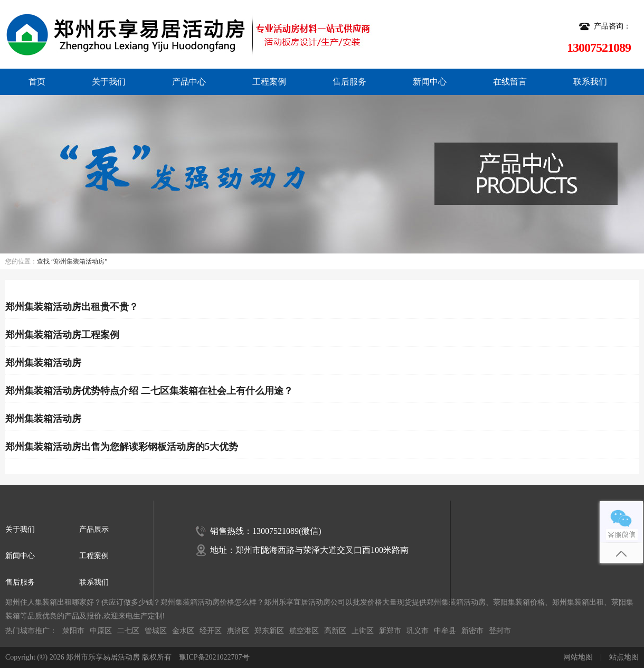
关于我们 (109, 82)
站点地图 (624, 657)
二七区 (128, 631)
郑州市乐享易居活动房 (103, 657)
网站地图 (578, 657)
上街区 (363, 631)
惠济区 (238, 631)
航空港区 (304, 631)
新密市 (472, 631)
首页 (37, 82)
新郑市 (390, 631)
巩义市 (418, 631)
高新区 (335, 631)
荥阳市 (73, 631)
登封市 (500, 631)
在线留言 (510, 82)
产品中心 (189, 82)
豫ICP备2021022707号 (214, 657)
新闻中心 (430, 82)
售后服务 (349, 82)
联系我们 (590, 82)
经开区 (211, 631)
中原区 (101, 631)
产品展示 (94, 529)
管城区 (156, 631)
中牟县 (445, 631)
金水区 (183, 631)
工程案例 (269, 82)
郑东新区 (269, 631)
